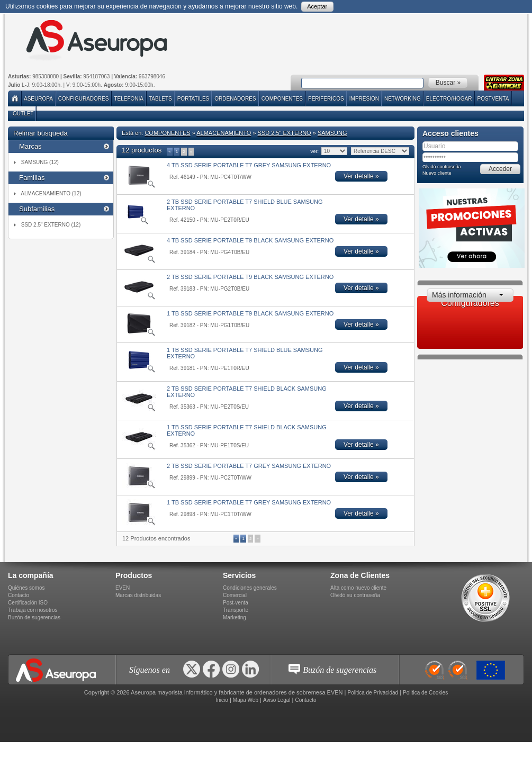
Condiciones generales (250, 588)
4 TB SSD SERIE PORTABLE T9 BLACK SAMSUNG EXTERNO (250, 240)
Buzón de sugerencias (34, 617)
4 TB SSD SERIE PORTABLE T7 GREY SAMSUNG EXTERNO (249, 165)
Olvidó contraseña (442, 167)
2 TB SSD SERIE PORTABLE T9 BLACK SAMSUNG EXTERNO (250, 277)
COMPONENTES (282, 99)
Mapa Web (246, 700)
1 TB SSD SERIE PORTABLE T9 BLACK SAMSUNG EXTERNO (250, 313)
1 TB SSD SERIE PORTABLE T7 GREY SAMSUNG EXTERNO (249, 502)
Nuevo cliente (437, 173)
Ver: (314, 151)
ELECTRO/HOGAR (449, 99)
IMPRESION (364, 99)
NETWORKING (403, 99)
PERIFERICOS (326, 99)
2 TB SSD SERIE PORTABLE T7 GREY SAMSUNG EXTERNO (249, 466)
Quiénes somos (26, 588)
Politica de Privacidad (373, 693)
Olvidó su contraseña (355, 595)
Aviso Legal (277, 700)
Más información (459, 295)
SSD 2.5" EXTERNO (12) (51, 225)
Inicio (222, 700)
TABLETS (160, 99)
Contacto (19, 595)
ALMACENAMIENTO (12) (51, 193)
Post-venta (236, 603)
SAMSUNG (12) (40, 162)
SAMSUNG (332, 133)
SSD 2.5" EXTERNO (285, 133)
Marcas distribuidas (138, 595)
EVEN (123, 588)
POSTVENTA (493, 99)
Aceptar (317, 6)
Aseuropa (38, 99)
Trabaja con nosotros (33, 610)
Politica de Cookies (425, 693)
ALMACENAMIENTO (224, 133)
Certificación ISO (28, 603)
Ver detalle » (361, 176)
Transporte (236, 610)
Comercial (235, 595)
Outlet (23, 114)
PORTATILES (193, 99)
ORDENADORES (235, 99)
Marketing (235, 617)
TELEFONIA (129, 99)
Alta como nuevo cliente (358, 588)
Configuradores (84, 99)
